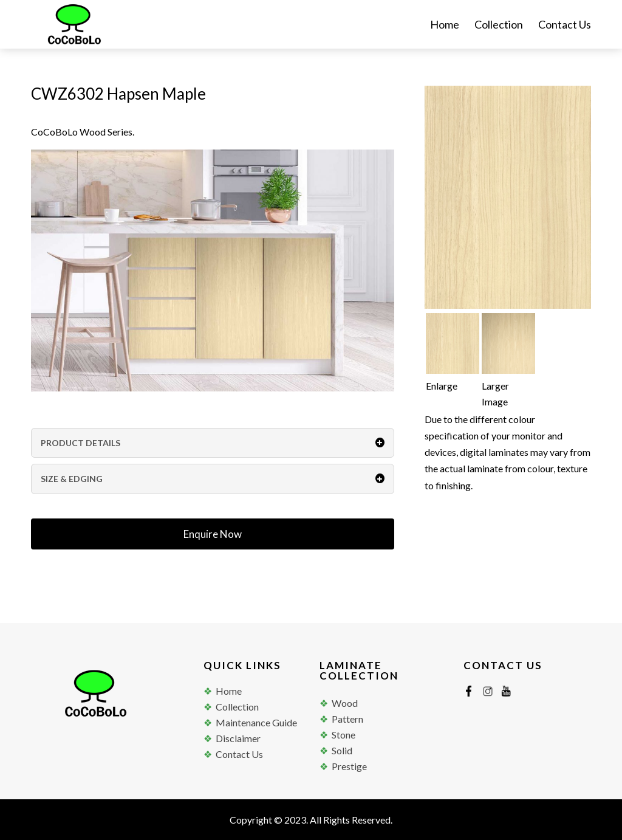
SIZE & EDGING (212, 479)
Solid (342, 750)
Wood (345, 703)
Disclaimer (238, 738)
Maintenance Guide (256, 722)
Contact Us (565, 26)
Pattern (347, 719)
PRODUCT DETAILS (212, 443)
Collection (499, 26)
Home (445, 26)
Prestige (349, 766)
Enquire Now (213, 534)
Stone (343, 735)
